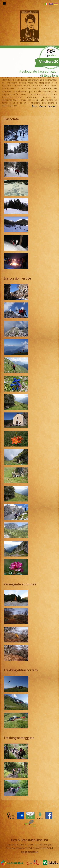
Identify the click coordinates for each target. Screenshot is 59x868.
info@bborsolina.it (29, 852)
